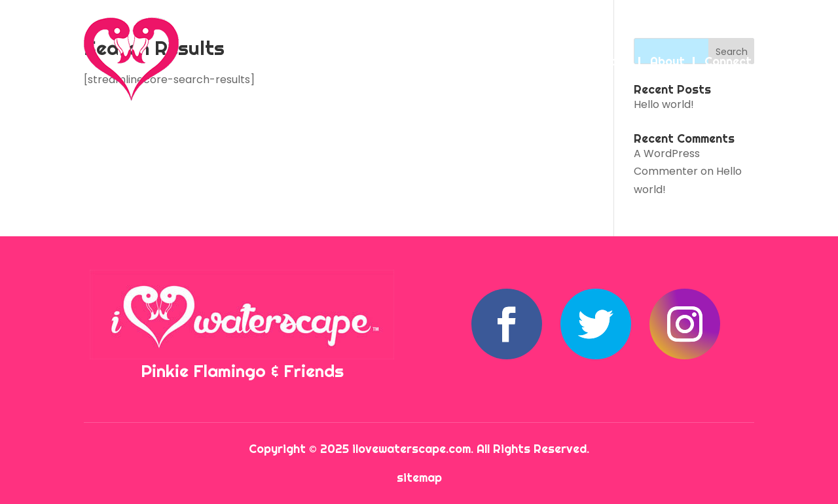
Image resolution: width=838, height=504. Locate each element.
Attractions (596, 62)
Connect (728, 62)
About (667, 62)
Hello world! (664, 104)
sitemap (419, 477)
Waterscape (446, 62)
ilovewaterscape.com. (414, 449)
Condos (521, 62)
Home (377, 62)
